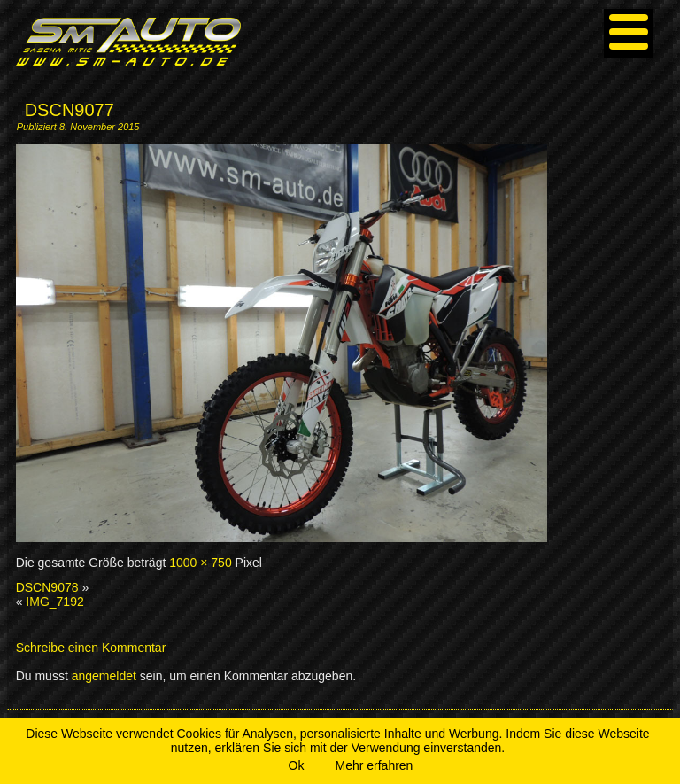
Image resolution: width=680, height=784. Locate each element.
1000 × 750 (200, 563)
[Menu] (628, 33)
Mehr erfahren (374, 765)
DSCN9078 (47, 587)
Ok (297, 765)
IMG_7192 (54, 602)
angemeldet (104, 676)
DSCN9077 (70, 110)
